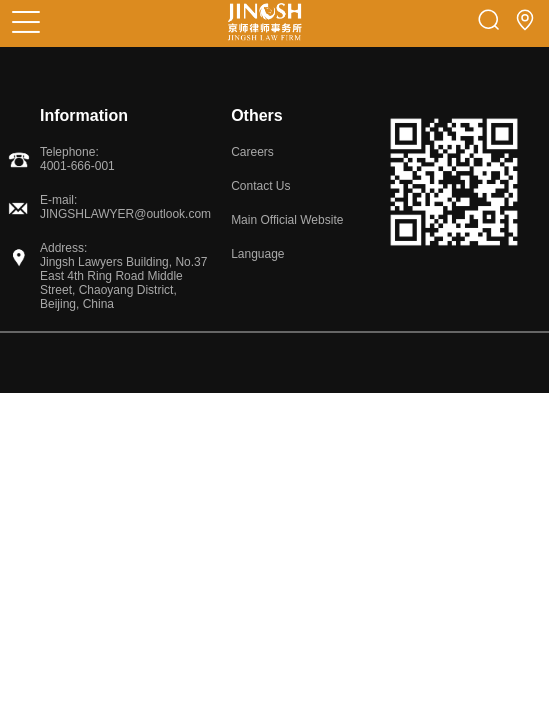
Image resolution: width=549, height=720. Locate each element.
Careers (252, 152)
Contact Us (260, 186)
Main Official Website (287, 220)
